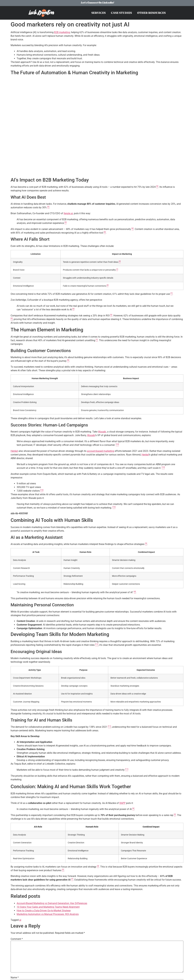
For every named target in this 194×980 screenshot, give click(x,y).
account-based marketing (101, 451)
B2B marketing (62, 32)
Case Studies (121, 13)
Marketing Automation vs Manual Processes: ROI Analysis (48, 914)
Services (99, 13)
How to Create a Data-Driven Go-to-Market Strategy (44, 911)
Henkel (14, 451)
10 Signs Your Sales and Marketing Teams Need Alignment (48, 907)
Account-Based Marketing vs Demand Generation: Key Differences (52, 903)
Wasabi (102, 432)
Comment (17, 939)
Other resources (151, 13)
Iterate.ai (68, 213)
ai (20, 920)
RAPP (122, 803)
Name (15, 978)
